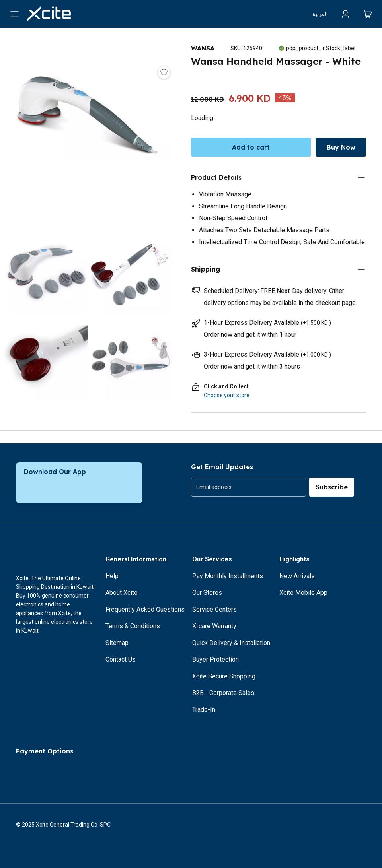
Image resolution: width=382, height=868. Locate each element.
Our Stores (207, 593)
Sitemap (117, 643)
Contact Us (121, 659)
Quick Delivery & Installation (231, 643)
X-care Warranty (214, 626)
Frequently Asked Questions (145, 609)
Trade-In (204, 710)
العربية (320, 14)
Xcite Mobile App (303, 593)
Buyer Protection (215, 659)
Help (112, 576)
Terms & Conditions (133, 626)
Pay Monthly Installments (228, 576)
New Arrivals (297, 576)
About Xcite (122, 593)
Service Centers (214, 609)
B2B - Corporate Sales (223, 693)
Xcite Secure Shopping (224, 676)
